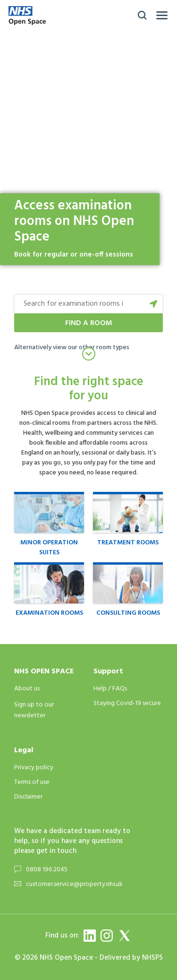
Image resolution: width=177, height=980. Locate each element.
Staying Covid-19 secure (127, 703)
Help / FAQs (110, 689)
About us (27, 689)
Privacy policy (34, 768)
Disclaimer (28, 797)
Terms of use (32, 782)
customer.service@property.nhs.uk (74, 884)
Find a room (89, 323)
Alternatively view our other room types (72, 348)
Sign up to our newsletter (34, 710)
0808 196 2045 (47, 870)
